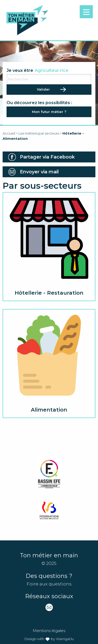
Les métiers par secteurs (39, 133)
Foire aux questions (49, 584)
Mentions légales (49, 631)
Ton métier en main (27, 20)
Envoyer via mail (39, 172)
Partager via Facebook (47, 157)
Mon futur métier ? (49, 112)
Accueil (9, 133)
